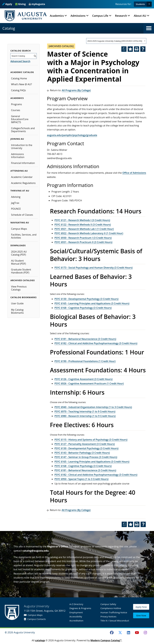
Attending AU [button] (19, 171)
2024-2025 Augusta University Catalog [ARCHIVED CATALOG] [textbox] (115, 41)
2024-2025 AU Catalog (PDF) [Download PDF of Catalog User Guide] (19, 253)
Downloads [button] (18, 245)
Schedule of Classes (22, 215)
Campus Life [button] (100, 16)
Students (140, 4)
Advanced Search (20, 61)
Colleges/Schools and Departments (23, 130)
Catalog (9, 28)
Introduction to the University (22, 147)
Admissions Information (18, 156)
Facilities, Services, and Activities (24, 236)
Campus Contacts (35, 619)
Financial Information (23, 163)
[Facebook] (112, 633)
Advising (16, 197)
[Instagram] (145, 633)
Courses (15, 110)
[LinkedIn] (129, 633)
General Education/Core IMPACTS (20, 119)
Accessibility (76, 616)
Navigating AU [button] (20, 223)
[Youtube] (137, 633)
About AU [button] (140, 16)
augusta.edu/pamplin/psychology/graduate (72, 135)
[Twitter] (120, 633)
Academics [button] (57, 16)
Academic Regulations (23, 183)
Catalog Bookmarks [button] (23, 297)
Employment (76, 612)
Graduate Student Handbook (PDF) (21, 271)
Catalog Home (19, 78)
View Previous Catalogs (19, 288)
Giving (20, 4)
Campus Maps (19, 229)
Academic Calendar (22, 177)
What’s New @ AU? (21, 84)
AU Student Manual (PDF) (18, 262)
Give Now (141, 616)
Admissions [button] (78, 16)
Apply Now (141, 609)
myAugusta (38, 4)
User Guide (17, 303)
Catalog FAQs (18, 90)
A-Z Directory (76, 604)
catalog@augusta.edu (36, 551)
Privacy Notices (108, 616)
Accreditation (76, 621)
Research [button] (121, 16)
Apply (7, 4)
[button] (149, 4)
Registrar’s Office (57, 546)
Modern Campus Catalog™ (106, 640)
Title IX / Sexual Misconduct (115, 621)
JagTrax (15, 203)
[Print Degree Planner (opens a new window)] (124, 49)
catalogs (40, 640)
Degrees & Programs (80, 608)
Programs (16, 104)
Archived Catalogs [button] (22, 280)
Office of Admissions (134, 173)
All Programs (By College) (76, 90)
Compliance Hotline (111, 608)
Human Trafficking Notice (114, 612)
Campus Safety (108, 604)
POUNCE (16, 209)
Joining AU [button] (17, 139)
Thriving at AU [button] (20, 191)
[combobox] (116, 41)
